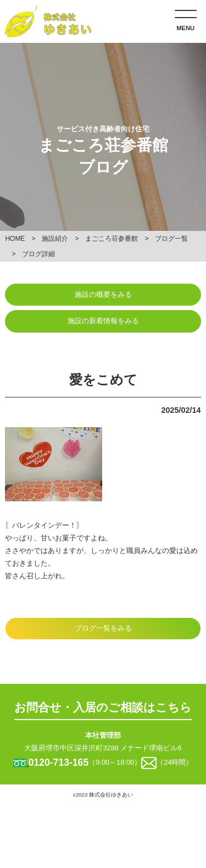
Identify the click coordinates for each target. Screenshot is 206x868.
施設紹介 (55, 239)
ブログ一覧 (171, 239)
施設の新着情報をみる (103, 321)
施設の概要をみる (103, 294)
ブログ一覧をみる (103, 628)
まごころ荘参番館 (112, 239)
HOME (15, 239)
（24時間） (175, 762)
